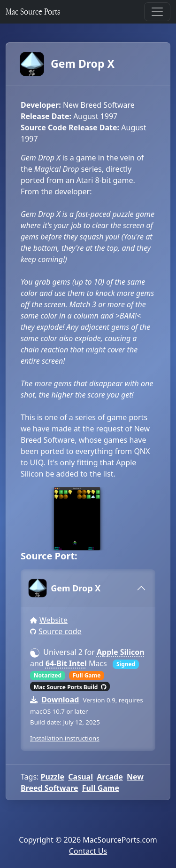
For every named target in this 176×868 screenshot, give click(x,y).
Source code (60, 631)
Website (54, 620)
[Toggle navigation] (157, 12)
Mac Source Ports (33, 12)
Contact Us (88, 851)
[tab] (88, 588)
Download (60, 700)
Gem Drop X (68, 64)
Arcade (110, 777)
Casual (80, 777)
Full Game (101, 788)
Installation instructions (65, 738)
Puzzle (53, 777)
